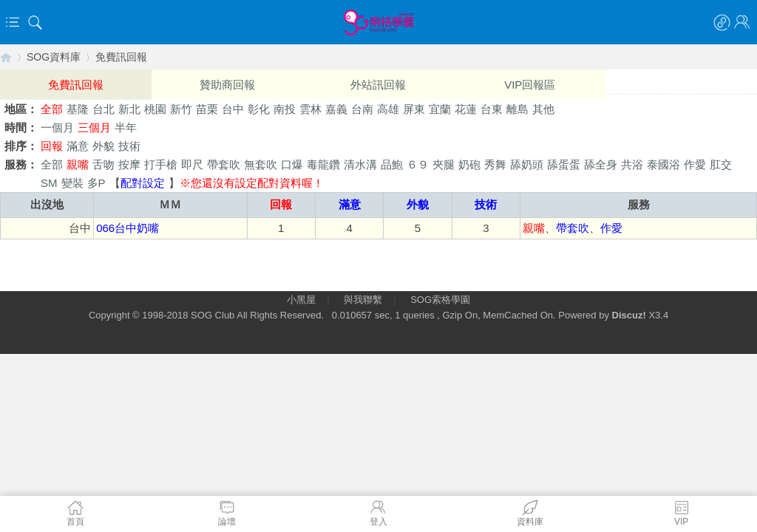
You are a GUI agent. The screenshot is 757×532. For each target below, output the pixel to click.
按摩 (129, 164)
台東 (492, 109)
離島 (517, 109)
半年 (126, 127)
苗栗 (207, 109)
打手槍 (161, 164)
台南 (362, 109)
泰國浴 (663, 164)
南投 (285, 109)
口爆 (292, 164)
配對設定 (143, 183)
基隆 (78, 109)
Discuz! (629, 315)
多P (96, 183)
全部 (52, 109)
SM (49, 183)
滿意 (78, 146)
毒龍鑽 (323, 164)
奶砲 (469, 164)
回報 (52, 146)
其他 (543, 109)
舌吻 (103, 164)
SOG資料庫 (54, 57)
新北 (129, 109)
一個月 (57, 127)
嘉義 (336, 109)
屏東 (414, 109)
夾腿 (444, 164)
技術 (129, 146)
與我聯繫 (363, 300)
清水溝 (360, 164)
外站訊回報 (378, 85)
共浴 (632, 164)
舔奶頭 (527, 164)
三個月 (94, 127)
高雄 (388, 109)
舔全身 (601, 164)
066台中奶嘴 (128, 228)
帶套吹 (224, 164)
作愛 (695, 164)
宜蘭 (440, 109)
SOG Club (213, 315)
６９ (418, 164)
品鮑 (392, 164)
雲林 (310, 109)
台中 (233, 109)
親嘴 (78, 164)
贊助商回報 (227, 85)
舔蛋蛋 (564, 164)
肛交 (721, 164)
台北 (103, 109)
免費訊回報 (121, 57)
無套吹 (261, 164)
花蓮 (466, 109)
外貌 (103, 146)
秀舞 (495, 164)
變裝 (72, 183)
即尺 (192, 164)
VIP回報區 (530, 85)
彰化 (259, 109)
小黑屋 (301, 300)
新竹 (181, 109)
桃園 (155, 109)
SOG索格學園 (440, 300)
